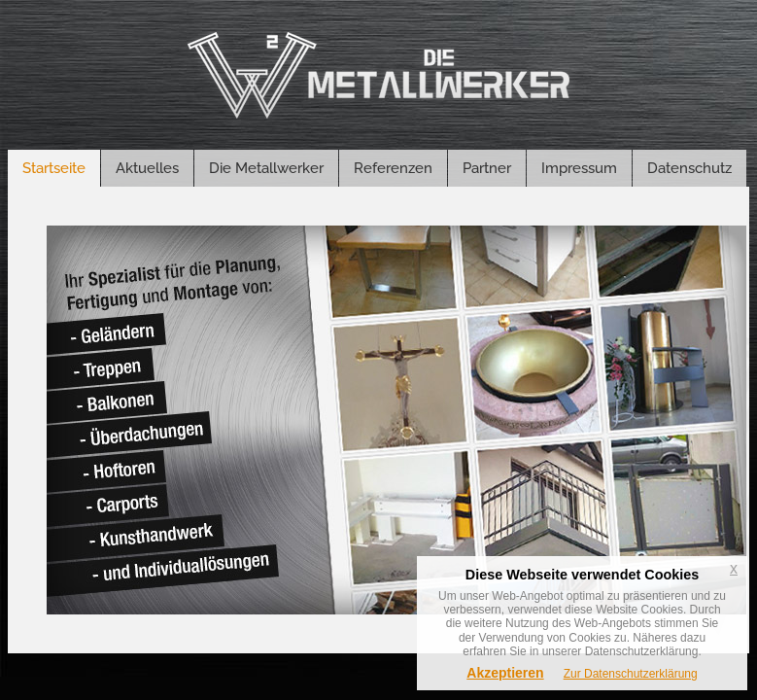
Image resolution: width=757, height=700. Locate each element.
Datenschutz (689, 168)
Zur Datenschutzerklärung (631, 674)
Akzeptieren (505, 673)
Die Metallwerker (266, 168)
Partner (487, 168)
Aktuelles (147, 168)
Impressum (579, 168)
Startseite (54, 168)
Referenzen (393, 168)
